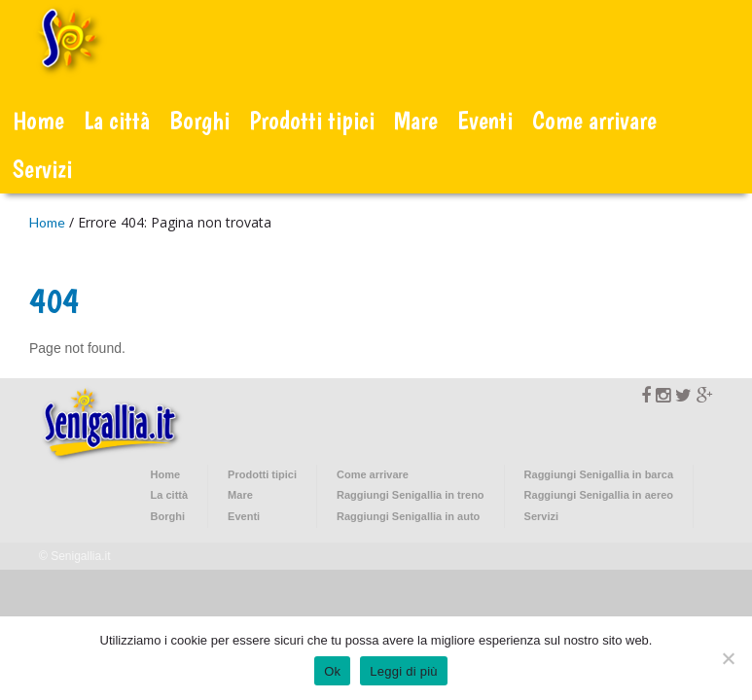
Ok (332, 671)
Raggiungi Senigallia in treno (411, 495)
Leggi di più (404, 671)
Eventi (485, 120)
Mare (416, 120)
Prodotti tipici (312, 120)
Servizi (42, 169)
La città (117, 120)
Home (38, 120)
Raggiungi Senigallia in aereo (599, 495)
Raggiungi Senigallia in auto (408, 516)
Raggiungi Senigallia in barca (599, 474)
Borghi (199, 120)
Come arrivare (594, 120)
